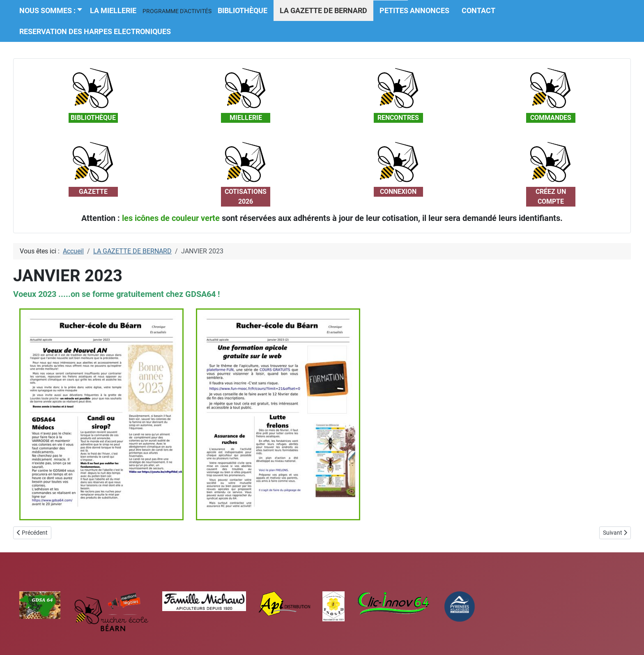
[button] (177, 11)
